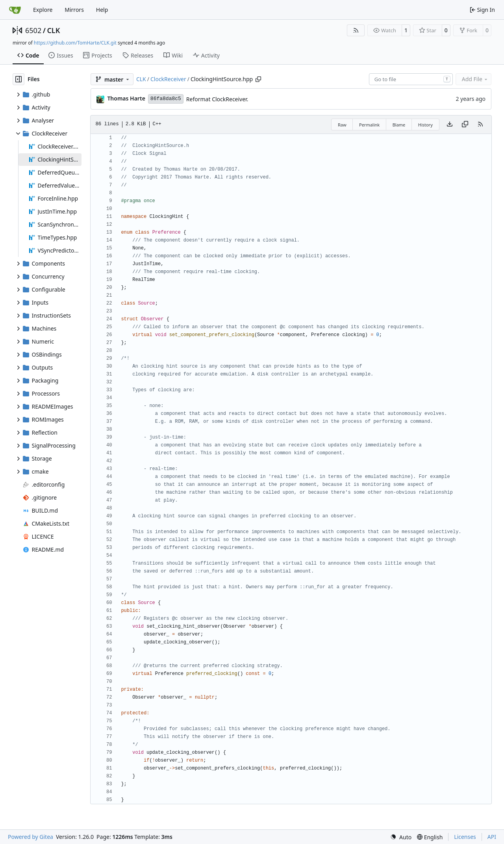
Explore (43, 10)
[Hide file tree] (19, 79)
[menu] (401, 837)
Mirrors (74, 10)
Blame (399, 125)
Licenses (465, 837)
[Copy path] (258, 79)
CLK (53, 30)
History (425, 125)
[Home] (15, 10)
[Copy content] (465, 125)
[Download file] (450, 125)
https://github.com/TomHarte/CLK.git (75, 43)
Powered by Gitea (31, 837)
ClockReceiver (168, 79)
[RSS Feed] (356, 30)
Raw (342, 125)
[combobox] (411, 79)
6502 (33, 30)
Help (102, 10)
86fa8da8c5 (166, 99)
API (492, 837)
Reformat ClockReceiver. (217, 99)
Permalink (369, 125)
